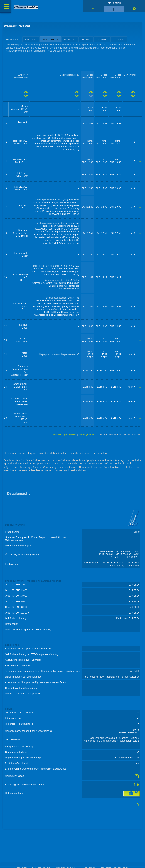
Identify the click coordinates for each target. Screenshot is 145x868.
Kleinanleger (31, 39)
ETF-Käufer (119, 39)
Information (114, 3)
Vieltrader (86, 39)
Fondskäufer (102, 39)
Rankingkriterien (87, 434)
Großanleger (70, 39)
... (140, 109)
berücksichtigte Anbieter (64, 434)
